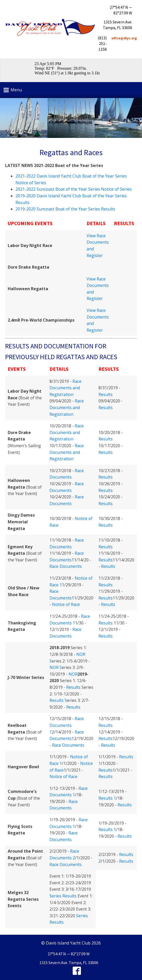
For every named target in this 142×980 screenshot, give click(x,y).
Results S (58, 700)
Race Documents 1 (67, 725)
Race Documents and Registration (65, 388)
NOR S (56, 667)
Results (106, 394)
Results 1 (107, 798)
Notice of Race (66, 604)
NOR (73, 674)
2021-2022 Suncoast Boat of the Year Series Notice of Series (74, 189)
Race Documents (66, 566)
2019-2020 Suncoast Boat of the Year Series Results (65, 209)
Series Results (63, 896)
